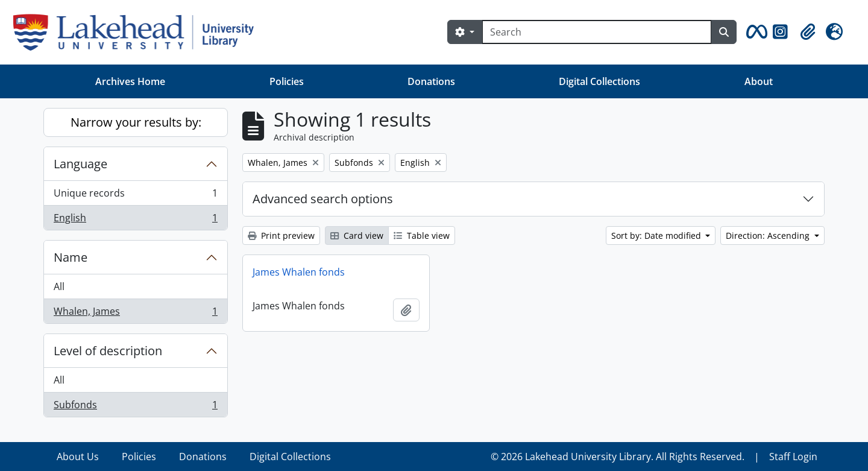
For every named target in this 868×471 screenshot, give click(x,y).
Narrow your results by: (136, 122)
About (759, 81)
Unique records (135, 196)
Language (80, 164)
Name (71, 257)
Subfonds (135, 407)
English (135, 220)
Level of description (108, 351)
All (59, 286)
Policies (287, 81)
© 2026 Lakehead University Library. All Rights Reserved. (618, 457)
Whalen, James (135, 314)
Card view (357, 235)
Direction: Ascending (769, 235)
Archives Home (130, 81)
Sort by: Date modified (657, 235)
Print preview (281, 235)
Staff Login (793, 457)
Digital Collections (599, 81)
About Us (78, 457)
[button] (755, 32)
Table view (422, 235)
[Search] (597, 32)
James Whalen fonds (299, 272)
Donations (431, 81)
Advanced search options (323, 199)
